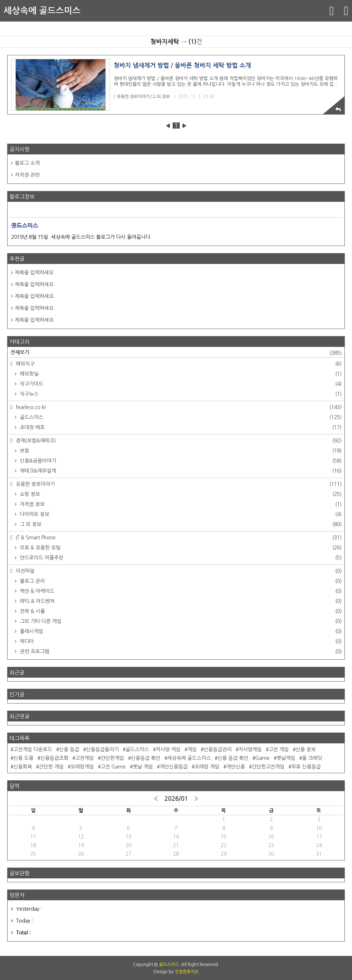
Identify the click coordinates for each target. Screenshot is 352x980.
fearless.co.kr (178, 407)
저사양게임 (250, 749)
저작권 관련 (27, 175)
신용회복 (23, 767)
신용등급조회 (54, 758)
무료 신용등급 (306, 767)
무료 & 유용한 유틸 (180, 548)
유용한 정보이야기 (178, 484)
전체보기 (176, 353)
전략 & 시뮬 (180, 611)
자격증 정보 (180, 504)
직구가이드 (180, 384)
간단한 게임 (51, 767)
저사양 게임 (168, 749)
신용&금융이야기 (180, 461)
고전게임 (84, 758)
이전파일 (178, 571)
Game (262, 758)
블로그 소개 (27, 163)
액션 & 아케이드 (180, 591)
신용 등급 (69, 749)
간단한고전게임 (268, 767)
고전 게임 (279, 749)
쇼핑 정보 (180, 494)
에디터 (180, 641)
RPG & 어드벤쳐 (180, 601)
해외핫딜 (180, 374)
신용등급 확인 (146, 758)
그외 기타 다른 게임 (180, 621)
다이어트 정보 (180, 514)
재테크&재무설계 (180, 471)
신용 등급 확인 (233, 758)
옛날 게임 (143, 767)
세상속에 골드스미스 (42, 11)
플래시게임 (180, 631)
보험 (180, 451)
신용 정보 (306, 749)
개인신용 (236, 767)
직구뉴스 (180, 394)
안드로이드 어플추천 (180, 558)
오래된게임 (82, 767)
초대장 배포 (180, 427)
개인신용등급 (174, 767)
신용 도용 (23, 758)
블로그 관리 (180, 581)
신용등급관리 (218, 749)
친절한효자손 (187, 972)
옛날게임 (286, 758)
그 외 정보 (180, 524)
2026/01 (176, 799)
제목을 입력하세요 (34, 273)
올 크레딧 (312, 758)
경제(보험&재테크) (178, 441)
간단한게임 (112, 758)
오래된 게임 (207, 767)
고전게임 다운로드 (33, 749)
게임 (192, 749)
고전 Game (113, 767)
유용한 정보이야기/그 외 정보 (142, 97)
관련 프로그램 (180, 651)
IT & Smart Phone (178, 538)
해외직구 (178, 364)
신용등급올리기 (102, 749)
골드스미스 (180, 417)
